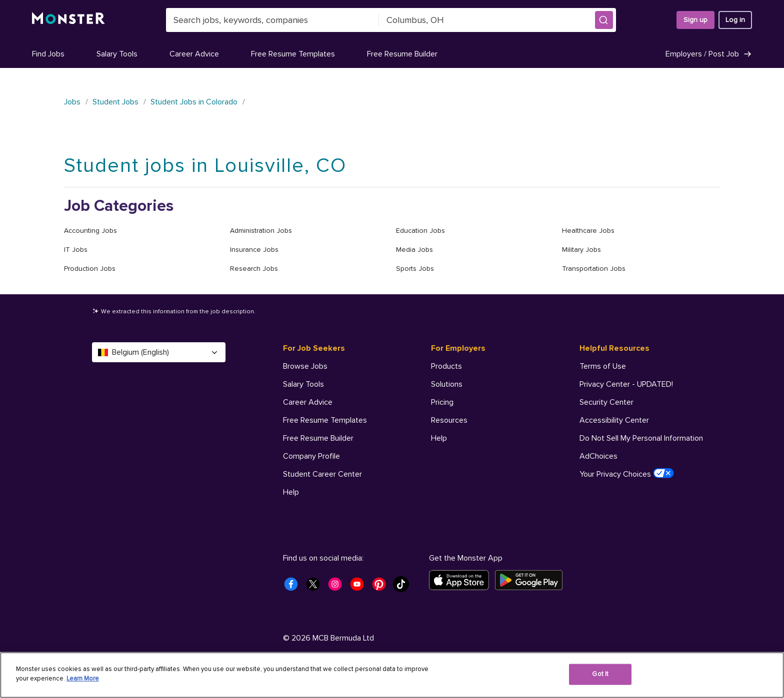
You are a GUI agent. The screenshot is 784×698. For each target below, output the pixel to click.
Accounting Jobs (90, 231)
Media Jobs (414, 250)
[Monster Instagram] (338, 587)
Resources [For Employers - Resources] (449, 420)
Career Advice (194, 54)
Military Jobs (581, 250)
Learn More (83, 679)
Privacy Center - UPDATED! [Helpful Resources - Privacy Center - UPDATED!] (626, 384)
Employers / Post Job (709, 54)
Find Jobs (48, 54)
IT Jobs (76, 250)
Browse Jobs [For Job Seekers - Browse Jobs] (305, 366)
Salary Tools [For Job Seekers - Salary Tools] (303, 384)
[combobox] (272, 20)
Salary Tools (117, 54)
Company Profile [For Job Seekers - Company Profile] (311, 456)
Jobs (72, 102)
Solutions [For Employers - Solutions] (447, 384)
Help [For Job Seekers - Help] (291, 492)
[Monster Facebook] (294, 587)
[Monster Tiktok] (404, 587)
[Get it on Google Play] (532, 580)
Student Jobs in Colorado (194, 102)
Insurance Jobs (254, 250)
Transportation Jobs (594, 269)
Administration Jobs (261, 231)
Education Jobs (420, 231)
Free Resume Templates (293, 54)
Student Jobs (115, 102)
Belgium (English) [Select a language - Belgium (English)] (159, 352)
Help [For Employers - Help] (439, 438)
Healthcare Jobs (588, 231)
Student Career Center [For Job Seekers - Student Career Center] (322, 474)
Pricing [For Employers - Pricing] (442, 402)
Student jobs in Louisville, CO (205, 166)
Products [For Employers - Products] (446, 366)
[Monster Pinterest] (382, 587)
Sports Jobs (415, 269)
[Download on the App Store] (462, 580)
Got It (600, 674)
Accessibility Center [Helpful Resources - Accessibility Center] (614, 420)
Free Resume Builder (402, 54)
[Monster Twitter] (316, 587)
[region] (392, 675)
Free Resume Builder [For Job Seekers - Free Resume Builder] (318, 438)
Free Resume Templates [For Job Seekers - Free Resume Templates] (325, 420)
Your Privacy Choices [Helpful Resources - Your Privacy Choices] (627, 474)
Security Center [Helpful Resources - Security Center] (606, 402)
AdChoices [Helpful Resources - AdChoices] (598, 456)
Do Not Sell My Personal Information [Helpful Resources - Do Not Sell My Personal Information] (641, 438)
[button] (604, 20)
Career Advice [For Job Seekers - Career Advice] (308, 402)
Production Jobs (90, 269)
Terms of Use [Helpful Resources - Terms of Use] (603, 366)
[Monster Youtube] (360, 587)
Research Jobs (254, 269)
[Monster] (68, 20)
